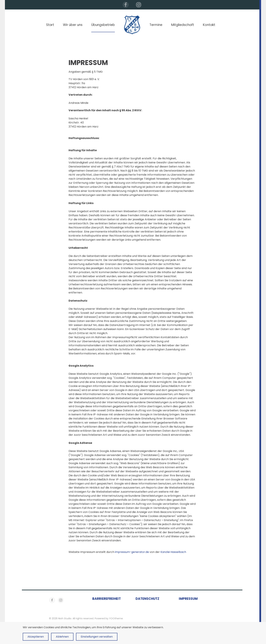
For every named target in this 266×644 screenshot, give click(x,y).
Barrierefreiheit (107, 599)
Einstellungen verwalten (97, 637)
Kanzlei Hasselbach (173, 552)
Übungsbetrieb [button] (103, 25)
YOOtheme (116, 618)
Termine (156, 25)
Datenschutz (147, 599)
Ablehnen (62, 637)
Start (50, 25)
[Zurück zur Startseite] (132, 25)
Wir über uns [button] (73, 25)
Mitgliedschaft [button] (183, 25)
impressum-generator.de (132, 552)
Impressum (188, 599)
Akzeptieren (36, 637)
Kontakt (209, 25)
